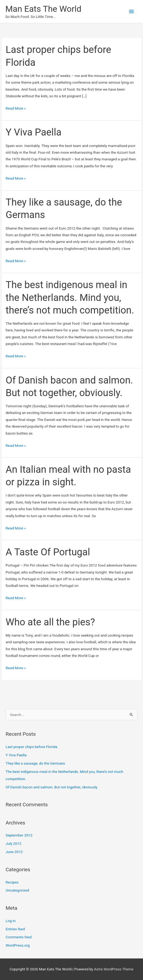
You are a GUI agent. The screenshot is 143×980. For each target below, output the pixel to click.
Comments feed (19, 937)
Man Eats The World (43, 9)
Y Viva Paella (34, 132)
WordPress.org (18, 945)
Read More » (16, 108)
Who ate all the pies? (50, 622)
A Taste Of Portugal (48, 552)
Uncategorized (17, 890)
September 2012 (19, 835)
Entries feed (15, 929)
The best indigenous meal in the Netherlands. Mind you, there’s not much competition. (70, 297)
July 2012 (13, 843)
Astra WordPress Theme (114, 969)
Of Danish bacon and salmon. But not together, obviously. (52, 787)
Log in (11, 921)
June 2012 (14, 852)
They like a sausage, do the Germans (35, 763)
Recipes (12, 882)
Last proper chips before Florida (31, 747)
